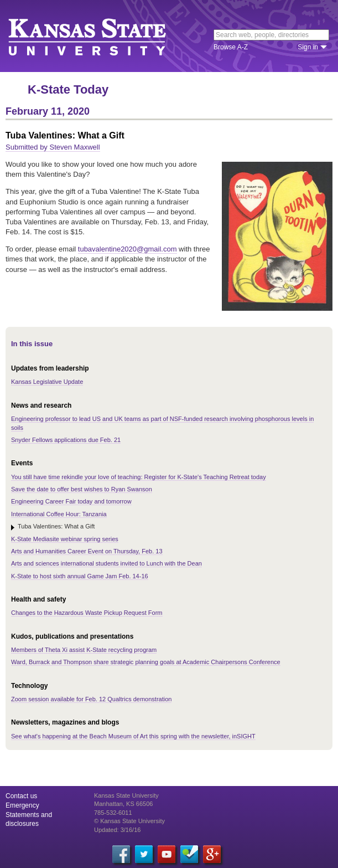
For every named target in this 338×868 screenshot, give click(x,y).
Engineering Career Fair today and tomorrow (71, 501)
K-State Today (68, 89)
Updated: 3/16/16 (117, 830)
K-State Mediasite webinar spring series (65, 539)
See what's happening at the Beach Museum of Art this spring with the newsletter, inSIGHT (133, 736)
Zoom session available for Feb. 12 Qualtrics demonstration (91, 699)
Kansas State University (101, 36)
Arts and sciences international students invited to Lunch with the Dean (106, 563)
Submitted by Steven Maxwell (53, 147)
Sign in (308, 47)
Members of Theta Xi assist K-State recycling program (84, 650)
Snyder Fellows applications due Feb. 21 (66, 440)
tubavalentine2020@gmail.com (128, 249)
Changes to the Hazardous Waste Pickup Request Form (87, 613)
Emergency (22, 805)
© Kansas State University (129, 821)
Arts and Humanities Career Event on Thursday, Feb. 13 (87, 551)
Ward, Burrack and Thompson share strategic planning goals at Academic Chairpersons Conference (146, 662)
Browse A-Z (231, 47)
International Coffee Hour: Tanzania (59, 514)
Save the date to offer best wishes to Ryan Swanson (82, 489)
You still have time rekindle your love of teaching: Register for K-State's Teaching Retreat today (139, 477)
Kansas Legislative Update (47, 382)
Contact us (21, 796)
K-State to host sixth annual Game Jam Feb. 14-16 (80, 576)
